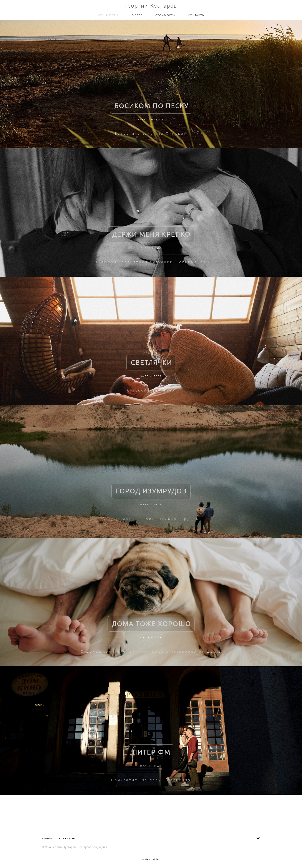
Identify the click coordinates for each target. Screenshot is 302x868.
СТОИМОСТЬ (165, 15)
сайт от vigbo (151, 858)
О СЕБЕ (137, 15)
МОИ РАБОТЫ (108, 15)
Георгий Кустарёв (151, 5)
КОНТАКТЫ (196, 15)
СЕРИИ (47, 837)
